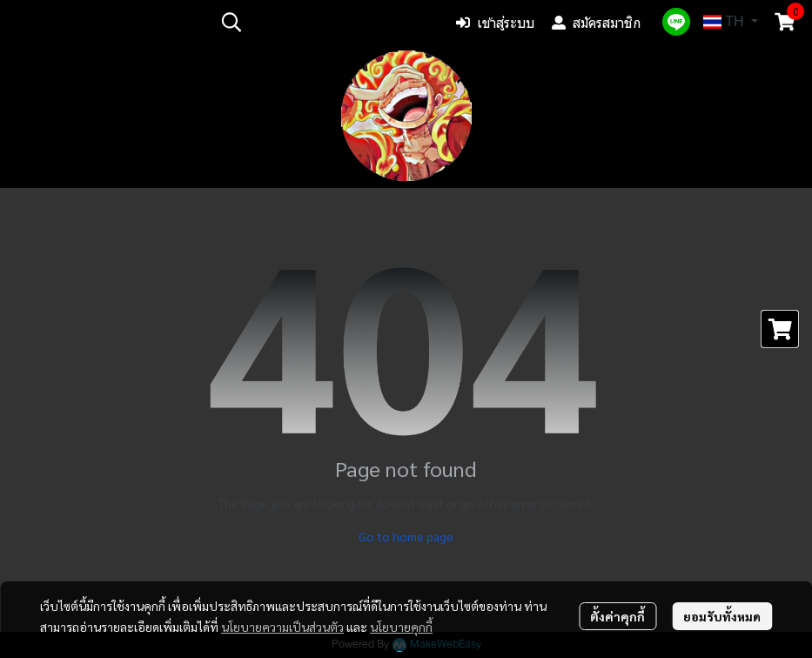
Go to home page (406, 536)
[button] (325, 22)
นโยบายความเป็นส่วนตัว (282, 627)
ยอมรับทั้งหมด (722, 616)
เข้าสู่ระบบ (495, 22)
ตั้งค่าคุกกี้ (617, 616)
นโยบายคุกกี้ (401, 627)
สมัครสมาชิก (596, 22)
